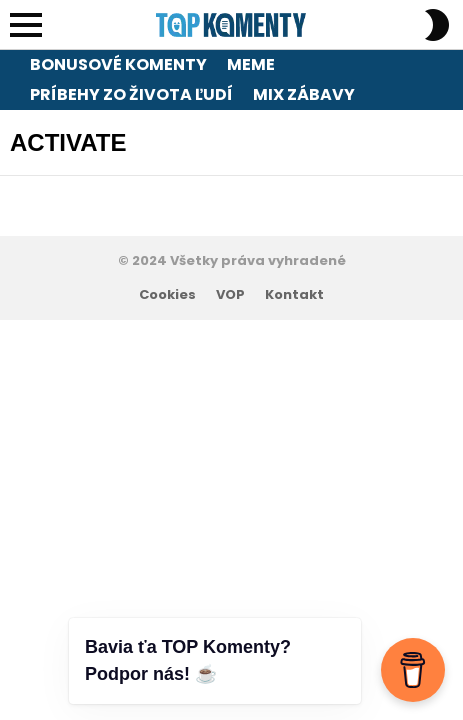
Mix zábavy (304, 94)
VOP (230, 295)
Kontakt (294, 295)
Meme (251, 64)
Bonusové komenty (118, 64)
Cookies (167, 295)
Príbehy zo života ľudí (131, 94)
